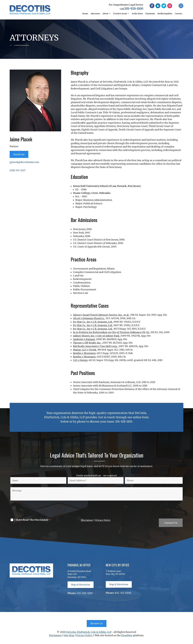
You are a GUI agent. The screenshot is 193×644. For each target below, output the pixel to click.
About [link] (105, 14)
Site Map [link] (69, 635)
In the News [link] (137, 14)
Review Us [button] (97, 623)
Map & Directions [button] (81, 585)
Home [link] (85, 14)
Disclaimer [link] (87, 520)
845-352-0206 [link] (123, 593)
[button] (152, 6)
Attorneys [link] (95, 14)
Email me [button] (19, 154)
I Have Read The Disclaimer (32, 520)
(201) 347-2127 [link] (18, 170)
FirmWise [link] (127, 635)
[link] (30, 14)
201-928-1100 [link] (134, 9)
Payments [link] (150, 14)
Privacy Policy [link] (103, 520)
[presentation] (30, 510)
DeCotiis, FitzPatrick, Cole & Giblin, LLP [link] (89, 632)
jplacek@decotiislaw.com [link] (24, 162)
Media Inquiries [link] (165, 14)
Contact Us (171, 523)
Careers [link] (178, 14)
